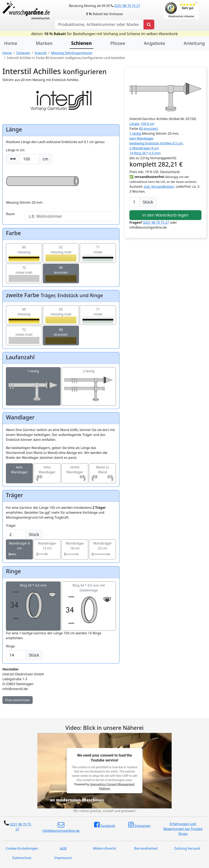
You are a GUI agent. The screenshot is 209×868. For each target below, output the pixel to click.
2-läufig (89, 386)
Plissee (118, 43)
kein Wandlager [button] (141, 138)
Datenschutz (22, 858)
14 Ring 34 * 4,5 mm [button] (145, 153)
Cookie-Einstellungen (22, 848)
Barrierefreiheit (146, 848)
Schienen (23, 53)
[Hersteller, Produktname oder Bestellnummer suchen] (99, 24)
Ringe (10, 646)
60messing (24, 253)
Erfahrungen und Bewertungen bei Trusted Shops (183, 829)
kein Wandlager (19, 473)
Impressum (63, 858)
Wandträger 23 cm (102, 550)
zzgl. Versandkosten (159, 187)
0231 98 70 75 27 (127, 6)
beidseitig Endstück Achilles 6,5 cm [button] (156, 143)
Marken (44, 43)
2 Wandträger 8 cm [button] (144, 148)
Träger (11, 526)
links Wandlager (47, 473)
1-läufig (33, 386)
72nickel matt (24, 274)
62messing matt (61, 253)
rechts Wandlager (75, 473)
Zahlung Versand (187, 848)
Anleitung (194, 43)
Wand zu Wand (102, 473)
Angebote (154, 43)
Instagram (139, 825)
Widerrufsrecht (105, 848)
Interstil (41, 53)
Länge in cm (15, 150)
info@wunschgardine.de (61, 827)
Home (11, 43)
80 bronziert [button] (148, 129)
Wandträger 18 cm (75, 550)
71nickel (98, 253)
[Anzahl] (134, 202)
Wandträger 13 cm (47, 550)
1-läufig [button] (136, 133)
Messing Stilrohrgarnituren (72, 53)
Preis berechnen (18, 700)
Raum (10, 214)
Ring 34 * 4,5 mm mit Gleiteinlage (89, 606)
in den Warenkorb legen (166, 215)
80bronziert (61, 274)
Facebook (105, 825)
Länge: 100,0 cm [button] (142, 124)
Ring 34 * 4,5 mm (33, 604)
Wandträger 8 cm (19, 550)
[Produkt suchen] (149, 24)
